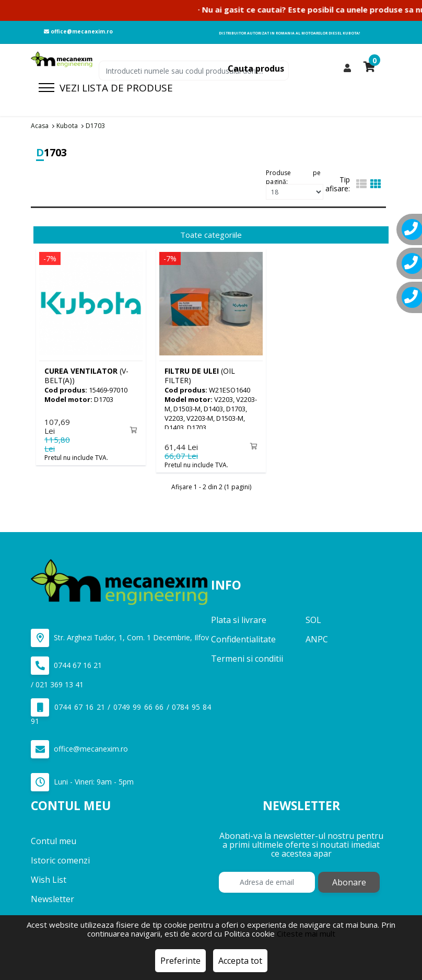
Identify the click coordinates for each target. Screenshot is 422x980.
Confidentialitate (243, 639)
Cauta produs (256, 68)
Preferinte (180, 961)
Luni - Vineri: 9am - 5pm (82, 782)
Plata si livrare (239, 620)
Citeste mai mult (306, 933)
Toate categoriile (211, 235)
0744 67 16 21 (66, 666)
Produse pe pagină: (293, 176)
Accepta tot (240, 961)
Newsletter (52, 898)
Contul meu (54, 840)
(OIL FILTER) (200, 376)
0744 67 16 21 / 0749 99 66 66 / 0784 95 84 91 (121, 712)
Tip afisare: (338, 184)
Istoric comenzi (60, 860)
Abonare (349, 882)
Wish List (49, 879)
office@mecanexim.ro (78, 31)
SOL (313, 620)
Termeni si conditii (247, 659)
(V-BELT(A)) (86, 376)
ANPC (317, 639)
